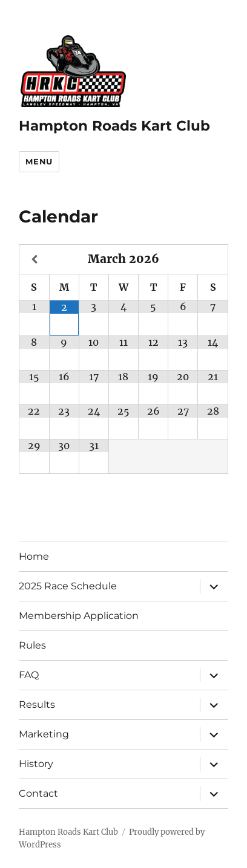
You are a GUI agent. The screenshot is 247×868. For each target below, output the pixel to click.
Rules (32, 645)
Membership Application (79, 616)
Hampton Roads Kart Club (114, 126)
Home (34, 556)
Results (37, 704)
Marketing (44, 734)
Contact (38, 793)
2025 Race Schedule (68, 586)
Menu (39, 161)
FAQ (29, 675)
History (36, 764)
